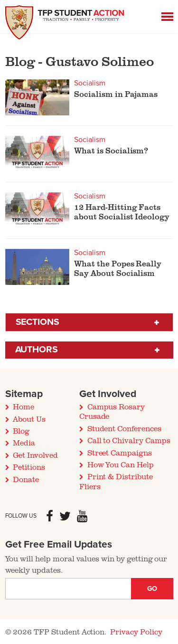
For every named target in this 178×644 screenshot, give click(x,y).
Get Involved (35, 455)
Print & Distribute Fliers (116, 481)
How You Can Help (121, 464)
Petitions (29, 467)
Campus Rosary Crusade (112, 411)
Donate (26, 479)
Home (23, 407)
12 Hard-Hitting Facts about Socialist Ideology (122, 212)
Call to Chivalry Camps (129, 440)
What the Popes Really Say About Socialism (118, 268)
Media (24, 443)
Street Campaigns (120, 453)
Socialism (90, 83)
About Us (29, 419)
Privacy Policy (136, 632)
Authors (37, 350)
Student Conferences (124, 428)
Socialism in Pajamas (116, 94)
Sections (38, 322)
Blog (21, 431)
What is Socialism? (111, 151)
